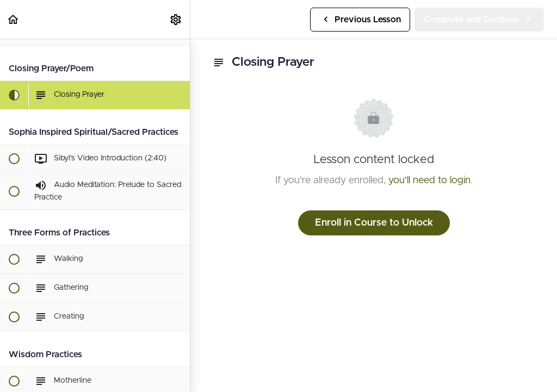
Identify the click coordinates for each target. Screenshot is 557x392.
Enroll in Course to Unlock (374, 223)
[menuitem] (176, 19)
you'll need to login (429, 181)
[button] (14, 19)
